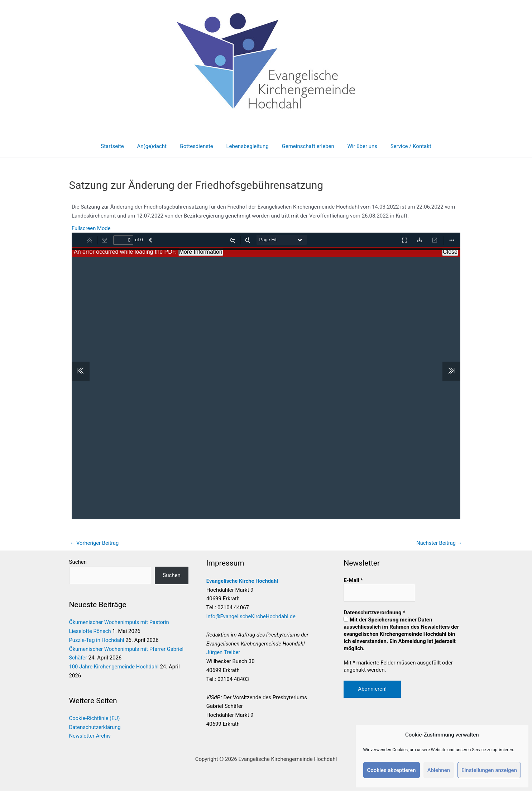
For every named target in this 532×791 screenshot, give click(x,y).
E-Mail (353, 580)
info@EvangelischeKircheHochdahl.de (252, 616)
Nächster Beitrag (439, 543)
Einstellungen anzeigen (489, 770)
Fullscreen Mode (91, 228)
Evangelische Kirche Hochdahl (243, 581)
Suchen (78, 562)
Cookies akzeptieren (392, 770)
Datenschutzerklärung (95, 728)
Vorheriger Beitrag (95, 543)
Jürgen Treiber (224, 653)
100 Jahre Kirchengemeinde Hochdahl (115, 667)
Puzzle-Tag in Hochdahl (97, 640)
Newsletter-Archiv (90, 737)
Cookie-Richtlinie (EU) (95, 719)
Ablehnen (439, 770)
